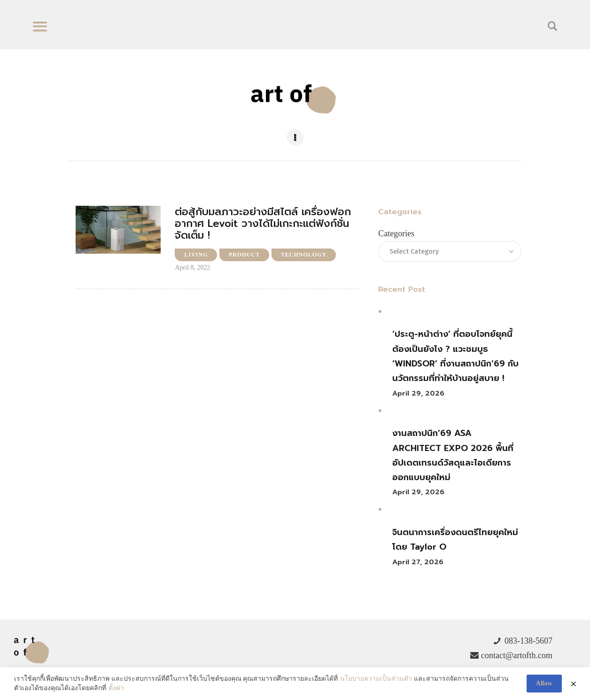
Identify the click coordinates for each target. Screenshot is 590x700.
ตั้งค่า (116, 688)
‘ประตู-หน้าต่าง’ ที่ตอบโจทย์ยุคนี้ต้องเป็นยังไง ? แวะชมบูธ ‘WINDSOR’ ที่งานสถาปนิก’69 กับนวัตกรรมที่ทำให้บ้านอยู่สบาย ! (455, 356)
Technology (304, 255)
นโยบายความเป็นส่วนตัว (376, 679)
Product (244, 255)
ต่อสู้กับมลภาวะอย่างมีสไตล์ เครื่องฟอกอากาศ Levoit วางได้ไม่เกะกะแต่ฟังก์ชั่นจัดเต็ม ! (263, 224)
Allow (544, 683)
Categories (396, 233)
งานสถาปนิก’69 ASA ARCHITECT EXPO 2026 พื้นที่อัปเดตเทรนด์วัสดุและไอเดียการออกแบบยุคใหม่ (453, 455)
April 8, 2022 (192, 268)
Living (196, 255)
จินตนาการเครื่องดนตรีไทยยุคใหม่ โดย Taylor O (455, 540)
